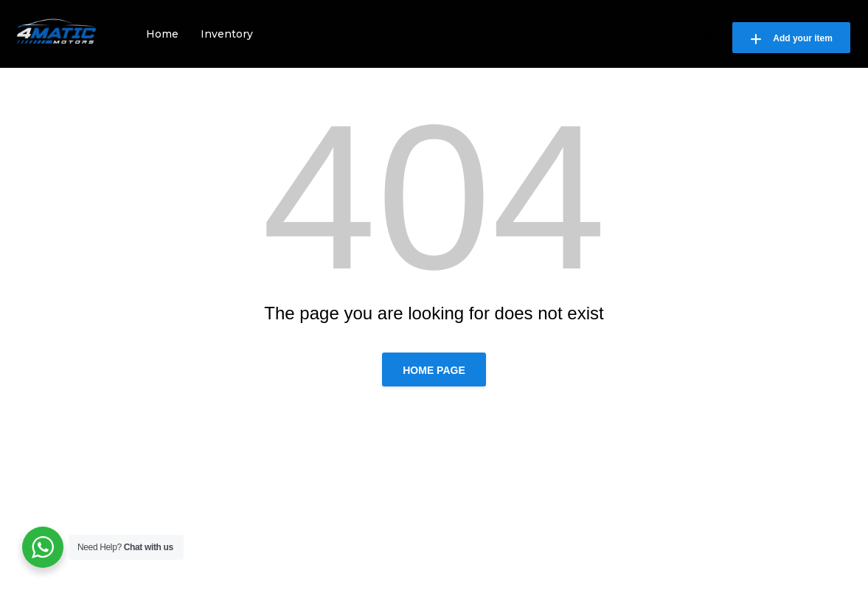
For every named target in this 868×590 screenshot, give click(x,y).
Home (162, 34)
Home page (434, 370)
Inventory (227, 34)
